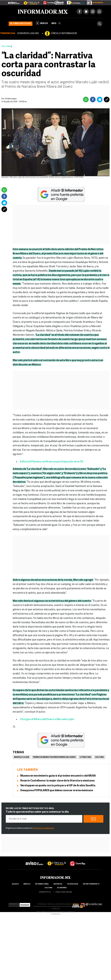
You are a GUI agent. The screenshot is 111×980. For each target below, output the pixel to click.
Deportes (58, 884)
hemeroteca (45, 892)
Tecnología (73, 884)
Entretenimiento (91, 884)
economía (62, 888)
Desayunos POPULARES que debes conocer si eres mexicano (57, 791)
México (27, 884)
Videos (42, 23)
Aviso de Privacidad (44, 912)
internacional (42, 884)
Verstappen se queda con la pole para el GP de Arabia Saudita (58, 786)
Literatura (85, 757)
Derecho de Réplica (59, 912)
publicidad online (64, 892)
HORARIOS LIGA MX (28, 33)
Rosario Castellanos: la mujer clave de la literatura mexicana (58, 781)
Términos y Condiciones (44, 828)
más (56, 23)
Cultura (6, 46)
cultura (48, 888)
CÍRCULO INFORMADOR (64, 33)
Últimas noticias (21, 24)
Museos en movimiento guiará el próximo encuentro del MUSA (58, 776)
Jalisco (15, 884)
